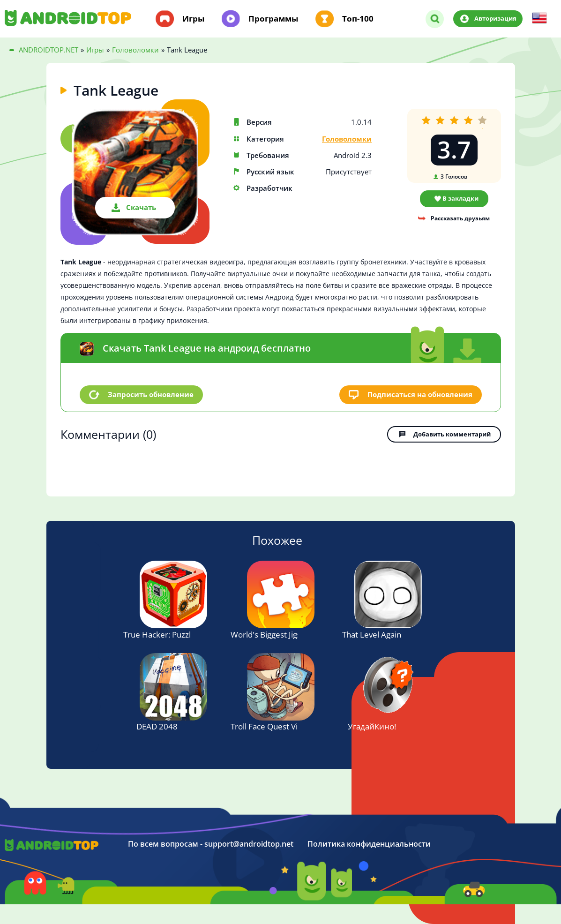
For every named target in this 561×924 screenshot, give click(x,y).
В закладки (460, 198)
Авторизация (495, 18)
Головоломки (347, 139)
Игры (193, 19)
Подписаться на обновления (420, 394)
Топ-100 (358, 19)
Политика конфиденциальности (369, 844)
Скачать (141, 207)
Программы (273, 19)
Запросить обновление (151, 394)
